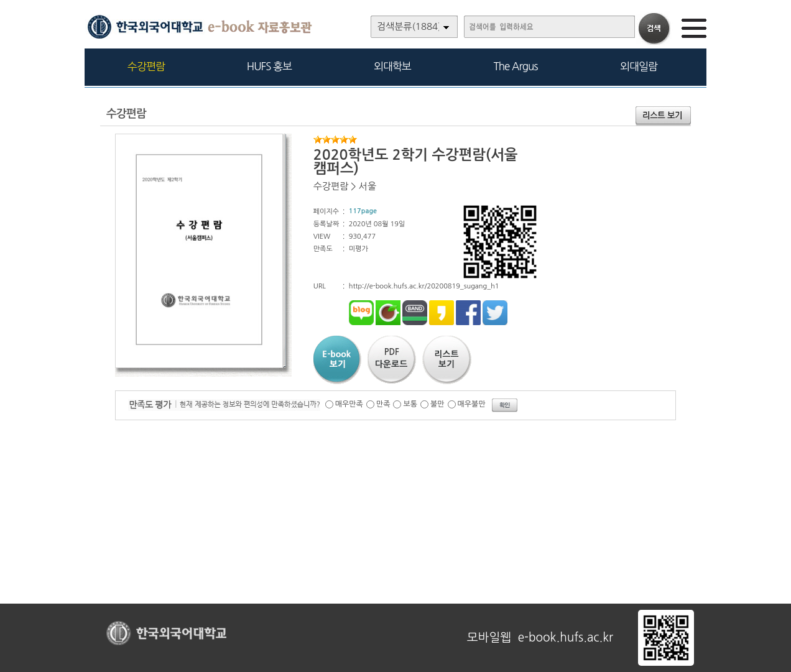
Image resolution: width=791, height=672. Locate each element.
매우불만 (472, 404)
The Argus (516, 66)
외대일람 (639, 66)
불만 (437, 404)
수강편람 (146, 66)
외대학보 (392, 66)
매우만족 (349, 404)
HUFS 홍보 (269, 66)
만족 (383, 404)
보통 (410, 404)
